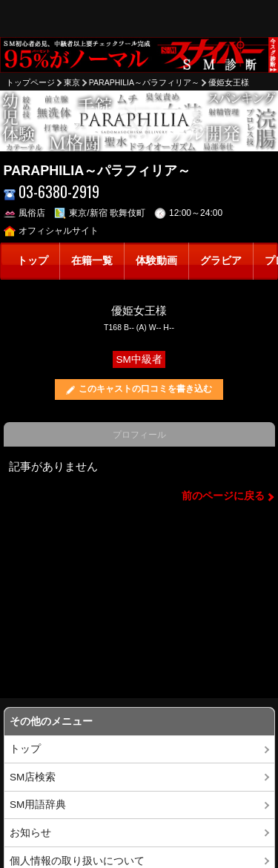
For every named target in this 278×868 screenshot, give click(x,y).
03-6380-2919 (52, 192)
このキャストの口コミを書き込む (145, 389)
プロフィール (139, 435)
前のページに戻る (223, 496)
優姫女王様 (229, 82)
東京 (72, 82)
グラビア (221, 261)
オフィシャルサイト (52, 231)
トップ (33, 261)
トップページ (30, 82)
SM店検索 (33, 777)
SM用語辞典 (38, 805)
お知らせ (30, 833)
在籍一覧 (92, 261)
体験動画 (156, 261)
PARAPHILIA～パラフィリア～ (144, 82)
